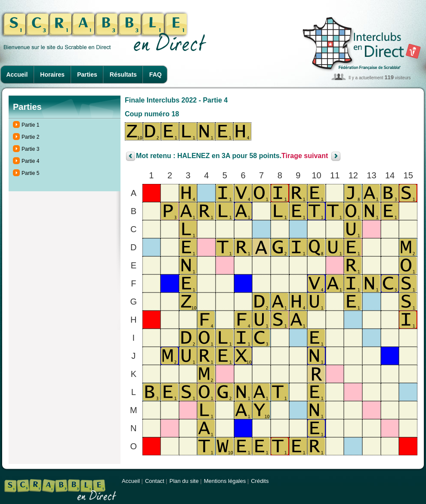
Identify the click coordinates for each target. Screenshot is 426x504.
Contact (155, 481)
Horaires (52, 75)
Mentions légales (225, 481)
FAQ (156, 75)
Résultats (123, 75)
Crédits (260, 481)
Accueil (17, 75)
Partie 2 (30, 137)
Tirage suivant (305, 156)
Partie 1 (30, 125)
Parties (87, 75)
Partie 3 (30, 149)
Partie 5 (30, 173)
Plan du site (184, 481)
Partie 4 (30, 161)
